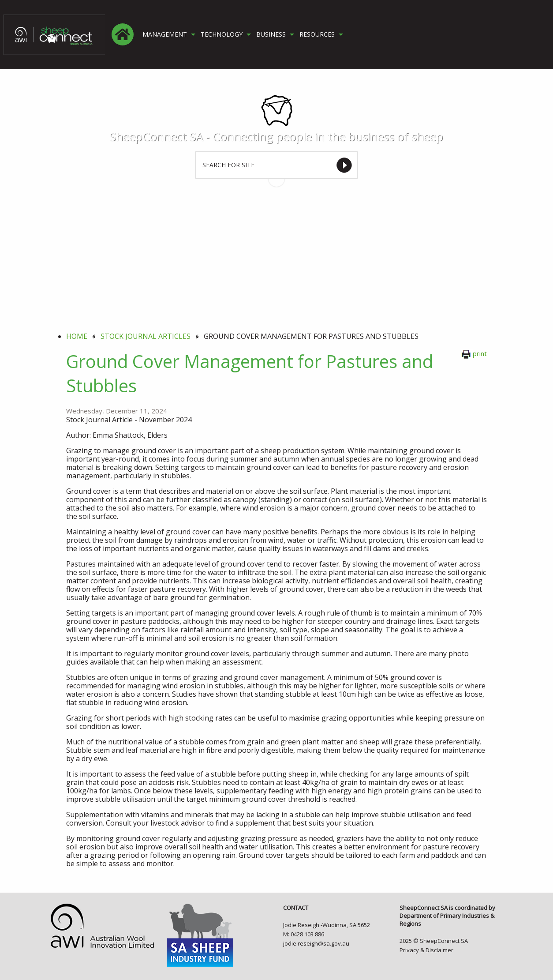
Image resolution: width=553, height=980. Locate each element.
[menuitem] (123, 34)
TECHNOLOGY (222, 34)
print (474, 353)
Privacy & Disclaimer (426, 950)
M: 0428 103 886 (304, 934)
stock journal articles (146, 336)
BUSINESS (271, 34)
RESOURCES (317, 34)
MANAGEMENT (165, 34)
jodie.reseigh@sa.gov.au (316, 943)
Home (77, 336)
